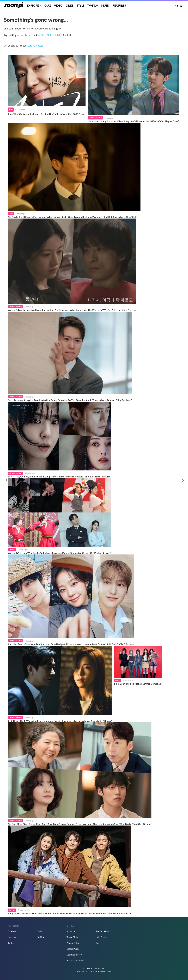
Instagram (12, 937)
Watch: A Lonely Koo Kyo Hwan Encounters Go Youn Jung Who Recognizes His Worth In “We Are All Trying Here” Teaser (72, 310)
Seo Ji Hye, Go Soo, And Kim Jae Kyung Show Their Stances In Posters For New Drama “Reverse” (60, 477)
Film (11, 110)
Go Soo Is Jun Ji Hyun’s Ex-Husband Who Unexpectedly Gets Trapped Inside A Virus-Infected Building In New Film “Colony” (74, 217)
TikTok (40, 931)
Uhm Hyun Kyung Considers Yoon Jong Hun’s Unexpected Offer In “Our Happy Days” (133, 121)
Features (119, 6)
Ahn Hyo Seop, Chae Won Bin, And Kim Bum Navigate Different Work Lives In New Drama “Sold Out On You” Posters (71, 644)
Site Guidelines (103, 931)
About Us (71, 931)
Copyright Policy (74, 955)
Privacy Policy (73, 943)
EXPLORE (33, 6)
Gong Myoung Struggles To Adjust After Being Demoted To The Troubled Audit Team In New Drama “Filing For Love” (70, 400)
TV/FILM (93, 6)
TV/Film (12, 910)
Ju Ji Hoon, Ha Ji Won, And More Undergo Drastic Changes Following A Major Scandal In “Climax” (60, 721)
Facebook (12, 931)
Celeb (70, 6)
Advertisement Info (75, 961)
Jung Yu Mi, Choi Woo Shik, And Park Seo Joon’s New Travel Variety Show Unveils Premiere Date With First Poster (69, 913)
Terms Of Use (73, 937)
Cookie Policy (73, 949)
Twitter (11, 943)
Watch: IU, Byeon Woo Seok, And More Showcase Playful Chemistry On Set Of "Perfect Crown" (59, 553)
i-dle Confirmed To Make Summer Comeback (138, 684)
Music (106, 6)
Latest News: (35, 46)
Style (80, 6)
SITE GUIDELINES (51, 35)
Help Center (101, 937)
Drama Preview (95, 118)
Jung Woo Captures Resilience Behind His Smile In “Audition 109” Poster (47, 114)
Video (58, 6)
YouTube (41, 937)
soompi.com (24, 35)
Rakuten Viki (100, 971)
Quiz (48, 6)
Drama (12, 549)
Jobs (98, 943)
